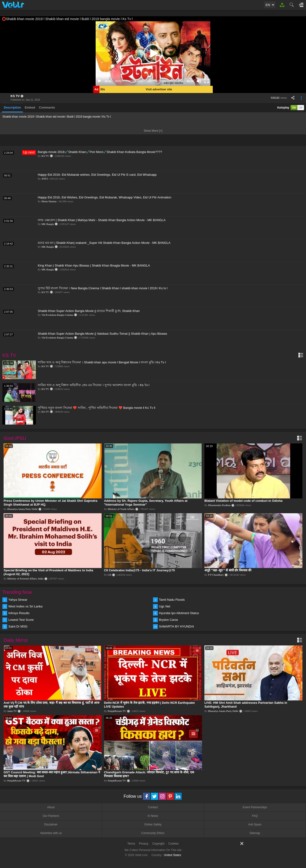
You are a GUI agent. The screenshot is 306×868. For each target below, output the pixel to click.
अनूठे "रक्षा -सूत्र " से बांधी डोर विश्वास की (228, 570)
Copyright (158, 844)
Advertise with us (51, 833)
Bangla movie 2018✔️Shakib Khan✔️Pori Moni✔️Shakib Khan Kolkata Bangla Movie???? (100, 152)
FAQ (255, 816)
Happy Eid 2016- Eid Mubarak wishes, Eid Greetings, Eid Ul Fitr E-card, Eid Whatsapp (97, 175)
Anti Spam (255, 824)
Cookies (173, 844)
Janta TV (12, 711)
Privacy (144, 844)
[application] (153, 54)
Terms (131, 844)
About (51, 807)
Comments (47, 107)
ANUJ (45, 179)
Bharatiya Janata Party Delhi (22, 509)
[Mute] (199, 81)
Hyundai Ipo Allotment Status (179, 613)
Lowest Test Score (21, 620)
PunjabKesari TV (117, 711)
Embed (30, 107)
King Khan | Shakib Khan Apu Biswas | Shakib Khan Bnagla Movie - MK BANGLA (94, 265)
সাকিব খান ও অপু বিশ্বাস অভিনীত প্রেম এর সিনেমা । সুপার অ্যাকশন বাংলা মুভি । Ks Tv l (94, 385)
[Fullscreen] (207, 81)
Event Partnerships (255, 807)
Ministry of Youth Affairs (121, 509)
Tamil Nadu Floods (172, 600)
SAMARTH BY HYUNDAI (176, 626)
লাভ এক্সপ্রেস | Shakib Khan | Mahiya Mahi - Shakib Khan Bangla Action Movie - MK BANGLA (102, 220)
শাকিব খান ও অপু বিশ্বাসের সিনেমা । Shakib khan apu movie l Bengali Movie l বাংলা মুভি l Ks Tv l (102, 362)
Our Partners (51, 816)
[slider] (149, 81)
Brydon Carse (168, 620)
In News (153, 816)
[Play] (99, 81)
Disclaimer (51, 824)
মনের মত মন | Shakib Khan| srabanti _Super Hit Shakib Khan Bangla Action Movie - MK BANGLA (104, 243)
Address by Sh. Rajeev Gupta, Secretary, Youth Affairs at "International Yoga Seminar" (146, 503)
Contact (153, 807)
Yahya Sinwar (18, 600)
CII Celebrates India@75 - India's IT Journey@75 (139, 570)
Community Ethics (153, 833)
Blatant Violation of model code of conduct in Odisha (243, 501)
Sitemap (255, 833)
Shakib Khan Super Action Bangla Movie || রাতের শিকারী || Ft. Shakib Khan (89, 311)
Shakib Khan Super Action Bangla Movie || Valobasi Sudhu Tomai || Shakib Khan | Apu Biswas (102, 334)
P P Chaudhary (216, 575)
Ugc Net (165, 606)
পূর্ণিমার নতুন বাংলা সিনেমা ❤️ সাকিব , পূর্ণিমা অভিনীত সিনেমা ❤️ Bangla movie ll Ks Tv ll (97, 408)
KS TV (15, 96)
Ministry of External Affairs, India (25, 579)
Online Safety (153, 824)
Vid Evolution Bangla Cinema (57, 315)
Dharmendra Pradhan (219, 505)
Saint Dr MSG (18, 626)
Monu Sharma (49, 201)
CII (110, 575)
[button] (153, 54)
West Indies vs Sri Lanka (25, 606)
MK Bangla (48, 224)
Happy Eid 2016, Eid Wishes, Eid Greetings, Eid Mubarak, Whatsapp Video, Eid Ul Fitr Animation (104, 197)
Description (12, 107)
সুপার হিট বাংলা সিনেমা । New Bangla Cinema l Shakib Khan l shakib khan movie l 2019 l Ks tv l (103, 288)
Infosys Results (19, 613)
